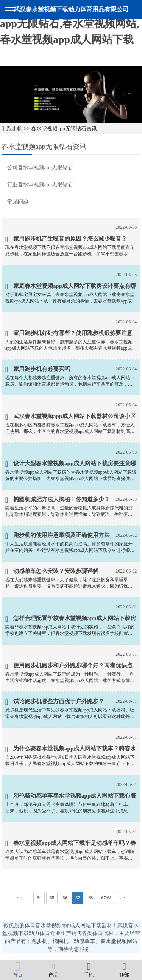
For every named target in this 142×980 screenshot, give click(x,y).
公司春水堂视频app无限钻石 (40, 167)
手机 (89, 970)
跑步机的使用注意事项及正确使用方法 (58, 536)
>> (123, 898)
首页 (18, 970)
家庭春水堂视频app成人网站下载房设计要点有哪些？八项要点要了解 (71, 287)
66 (65, 898)
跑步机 (14, 129)
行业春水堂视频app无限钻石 (40, 184)
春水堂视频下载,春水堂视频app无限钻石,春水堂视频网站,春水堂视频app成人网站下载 (69, 24)
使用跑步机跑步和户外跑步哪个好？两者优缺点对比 (69, 667)
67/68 (106, 898)
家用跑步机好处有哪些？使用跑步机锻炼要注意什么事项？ (69, 334)
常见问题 (18, 201)
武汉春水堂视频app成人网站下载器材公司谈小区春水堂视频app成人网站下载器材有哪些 (71, 417)
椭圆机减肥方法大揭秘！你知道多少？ (58, 500)
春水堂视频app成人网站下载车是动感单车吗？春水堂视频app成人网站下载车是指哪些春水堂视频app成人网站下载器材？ (71, 844)
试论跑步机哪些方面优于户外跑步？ (55, 702)
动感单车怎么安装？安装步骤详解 (52, 572)
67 (78, 898)
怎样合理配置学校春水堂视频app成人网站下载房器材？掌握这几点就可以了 (71, 619)
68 (91, 898)
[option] (71, 95)
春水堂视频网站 (119, 941)
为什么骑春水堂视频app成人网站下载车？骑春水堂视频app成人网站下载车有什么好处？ (71, 750)
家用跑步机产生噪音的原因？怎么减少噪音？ (66, 239)
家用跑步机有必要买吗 (38, 370)
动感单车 (84, 941)
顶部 (124, 970)
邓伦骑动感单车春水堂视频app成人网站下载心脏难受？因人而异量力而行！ (71, 797)
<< (20, 898)
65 (52, 898)
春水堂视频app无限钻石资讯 (64, 129)
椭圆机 (61, 941)
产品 (53, 970)
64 (39, 898)
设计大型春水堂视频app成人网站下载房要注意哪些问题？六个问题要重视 (71, 465)
